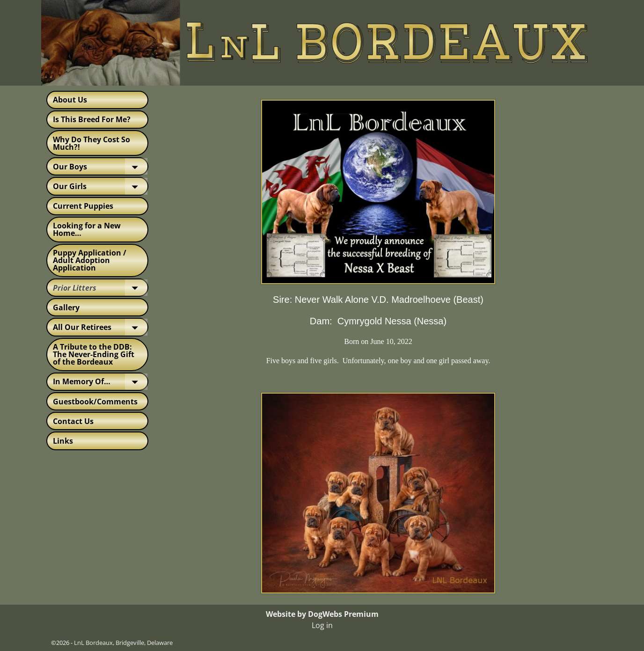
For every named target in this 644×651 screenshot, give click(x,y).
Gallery (66, 307)
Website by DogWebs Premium (322, 614)
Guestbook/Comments (95, 402)
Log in (322, 625)
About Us (70, 100)
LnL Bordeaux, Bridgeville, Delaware (123, 643)
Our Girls (100, 186)
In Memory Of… (100, 382)
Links (63, 441)
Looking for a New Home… (87, 229)
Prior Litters (100, 288)
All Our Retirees (100, 327)
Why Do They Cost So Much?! (91, 143)
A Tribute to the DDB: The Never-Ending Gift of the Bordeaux (94, 354)
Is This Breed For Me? (92, 119)
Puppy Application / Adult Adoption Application (90, 260)
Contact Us (73, 421)
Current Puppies (83, 206)
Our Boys (100, 166)
